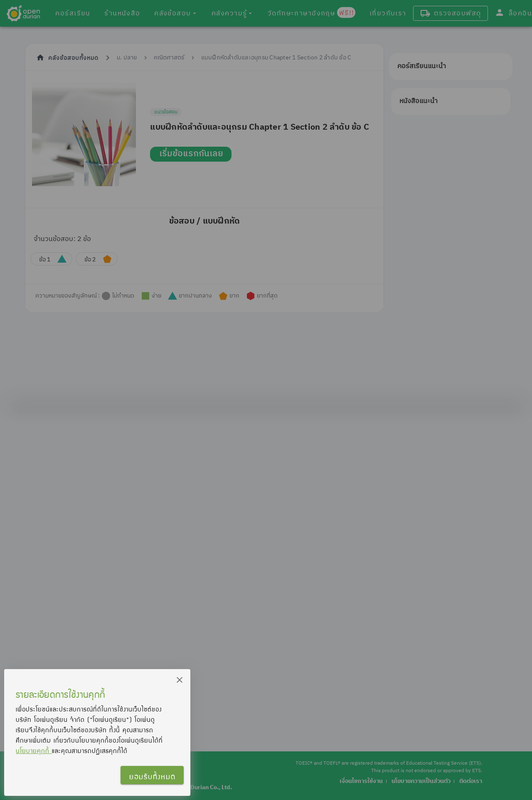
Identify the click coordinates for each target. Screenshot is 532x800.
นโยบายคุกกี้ (34, 751)
